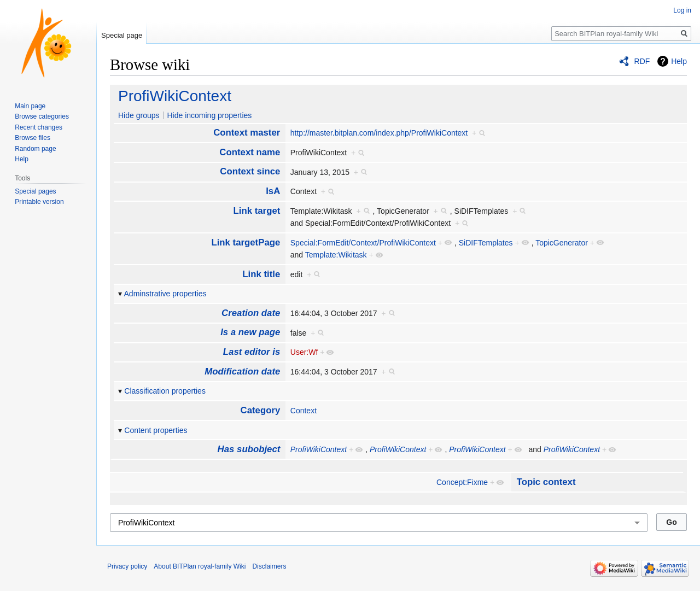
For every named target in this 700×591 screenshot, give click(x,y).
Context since (250, 171)
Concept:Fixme (462, 482)
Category (261, 410)
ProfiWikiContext (175, 96)
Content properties (156, 430)
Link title (261, 274)
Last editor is (252, 352)
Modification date (242, 371)
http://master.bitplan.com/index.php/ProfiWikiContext (379, 133)
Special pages (35, 191)
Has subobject (249, 449)
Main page (30, 106)
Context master (247, 133)
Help (679, 61)
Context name (250, 152)
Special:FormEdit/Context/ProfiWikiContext (363, 243)
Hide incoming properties (209, 115)
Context (304, 411)
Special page (122, 35)
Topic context (546, 482)
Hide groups (139, 115)
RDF (642, 61)
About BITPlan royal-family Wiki (200, 566)
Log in (682, 10)
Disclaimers (269, 566)
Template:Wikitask (336, 255)
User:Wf (304, 352)
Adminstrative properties (165, 294)
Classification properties (165, 391)
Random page (35, 149)
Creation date (251, 313)
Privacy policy (127, 566)
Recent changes (39, 127)
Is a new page (250, 332)
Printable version (39, 202)
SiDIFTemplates (486, 243)
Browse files (33, 138)
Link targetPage (246, 242)
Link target (257, 211)
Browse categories (42, 116)
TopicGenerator (562, 243)
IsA (273, 191)
